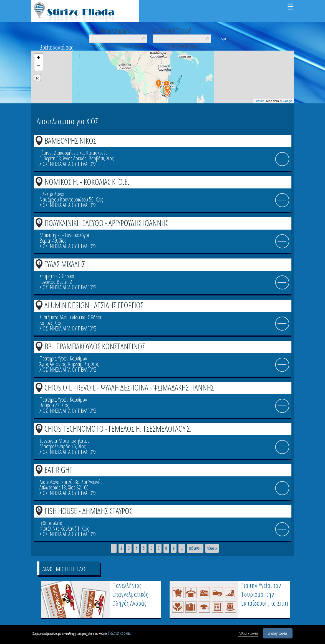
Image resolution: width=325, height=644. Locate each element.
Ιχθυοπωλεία (51, 523)
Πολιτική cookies (119, 634)
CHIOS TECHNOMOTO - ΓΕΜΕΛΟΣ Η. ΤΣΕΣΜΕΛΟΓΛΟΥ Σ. (118, 428)
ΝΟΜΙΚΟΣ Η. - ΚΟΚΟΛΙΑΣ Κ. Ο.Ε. (87, 182)
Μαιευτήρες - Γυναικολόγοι (64, 235)
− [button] (38, 66)
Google (288, 101)
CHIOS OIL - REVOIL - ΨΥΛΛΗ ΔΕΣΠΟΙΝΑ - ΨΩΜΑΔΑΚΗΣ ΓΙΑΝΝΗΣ (129, 387)
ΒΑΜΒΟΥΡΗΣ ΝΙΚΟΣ (70, 141)
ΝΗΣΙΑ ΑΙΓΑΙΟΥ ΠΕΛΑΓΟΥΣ (73, 164)
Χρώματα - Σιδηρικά (57, 276)
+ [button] (38, 58)
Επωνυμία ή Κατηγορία (109, 30)
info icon (282, 159)
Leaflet (259, 101)
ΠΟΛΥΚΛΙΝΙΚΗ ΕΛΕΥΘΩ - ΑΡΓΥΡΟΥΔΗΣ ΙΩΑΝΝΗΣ (106, 223)
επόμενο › (195, 548)
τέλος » (212, 548)
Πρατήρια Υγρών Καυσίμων (63, 358)
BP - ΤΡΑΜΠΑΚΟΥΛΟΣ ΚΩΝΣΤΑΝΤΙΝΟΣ (95, 346)
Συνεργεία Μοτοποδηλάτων (65, 441)
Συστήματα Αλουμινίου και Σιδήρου (71, 317)
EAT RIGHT (59, 470)
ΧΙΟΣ (43, 164)
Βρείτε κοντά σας (56, 47)
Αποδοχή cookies (278, 634)
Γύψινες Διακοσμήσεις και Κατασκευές (73, 153)
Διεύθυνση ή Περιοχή (172, 30)
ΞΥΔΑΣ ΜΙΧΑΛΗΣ (65, 264)
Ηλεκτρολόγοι (52, 194)
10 (39, 510)
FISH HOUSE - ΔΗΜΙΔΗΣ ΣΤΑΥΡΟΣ (88, 511)
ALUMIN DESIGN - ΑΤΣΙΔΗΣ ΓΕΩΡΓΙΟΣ (94, 305)
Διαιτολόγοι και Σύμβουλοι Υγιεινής (71, 482)
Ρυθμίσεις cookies (248, 634)
